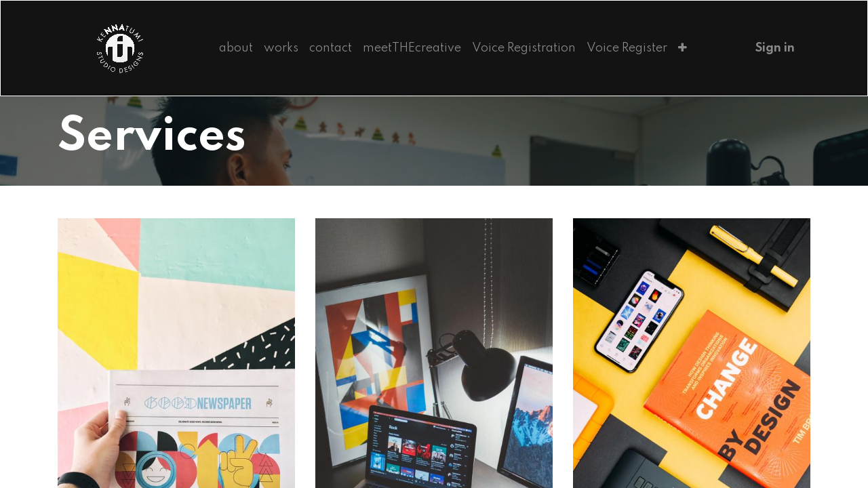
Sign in (775, 48)
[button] (683, 48)
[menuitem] (236, 48)
